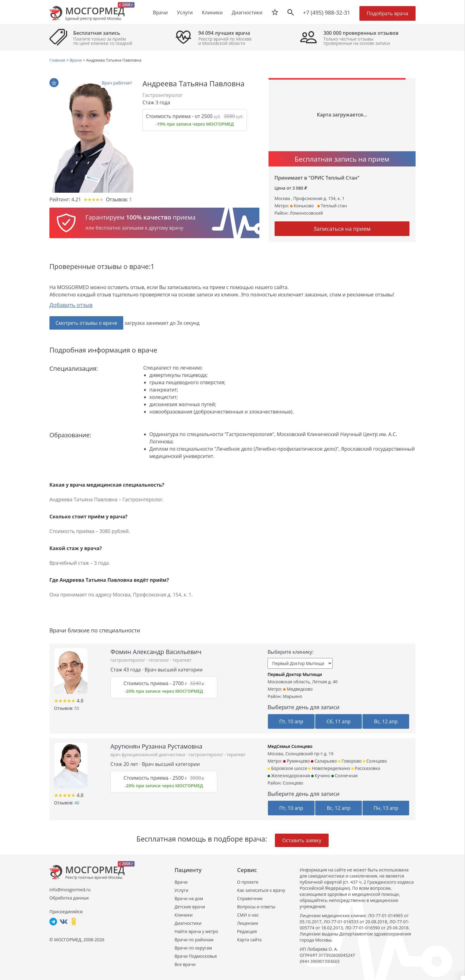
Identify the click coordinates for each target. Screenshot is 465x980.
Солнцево (375, 761)
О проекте (248, 882)
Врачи (181, 882)
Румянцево (296, 761)
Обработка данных (69, 898)
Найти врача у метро (196, 931)
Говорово (350, 761)
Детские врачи (190, 907)
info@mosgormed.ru (70, 890)
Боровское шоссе (287, 768)
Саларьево (324, 761)
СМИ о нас (248, 915)
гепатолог (159, 660)
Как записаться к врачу (261, 890)
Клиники (184, 915)
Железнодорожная (289, 776)
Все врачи (185, 964)
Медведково (298, 689)
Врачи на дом (189, 898)
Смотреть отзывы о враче (86, 323)
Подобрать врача (387, 13)
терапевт (182, 660)
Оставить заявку (302, 840)
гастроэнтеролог (128, 660)
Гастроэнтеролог (162, 95)
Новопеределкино (329, 768)
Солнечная (345, 776)
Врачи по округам (193, 948)
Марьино (292, 696)
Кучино (321, 776)
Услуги (181, 890)
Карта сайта (249, 940)
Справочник (250, 898)
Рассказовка (366, 768)
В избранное (54, 83)
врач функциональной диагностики (148, 755)
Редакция (247, 931)
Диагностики (247, 13)
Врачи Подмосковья (196, 956)
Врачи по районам (194, 940)
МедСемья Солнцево (290, 746)
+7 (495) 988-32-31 (327, 13)
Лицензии (248, 923)
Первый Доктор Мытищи (295, 674)
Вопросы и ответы (256, 907)
